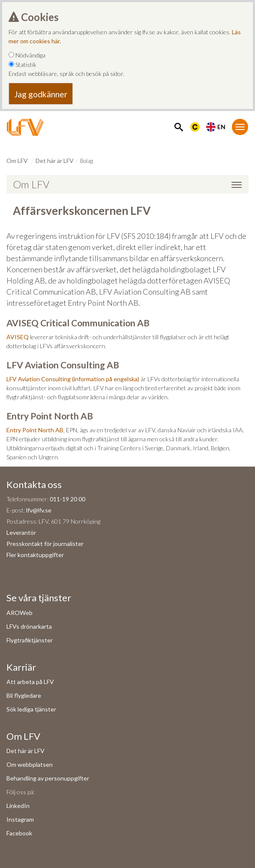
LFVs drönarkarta (29, 626)
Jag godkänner (41, 94)
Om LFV (17, 161)
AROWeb (19, 613)
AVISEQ (18, 337)
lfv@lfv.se (39, 510)
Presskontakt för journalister (45, 544)
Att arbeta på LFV (30, 682)
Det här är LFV (55, 161)
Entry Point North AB (35, 430)
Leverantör (21, 532)
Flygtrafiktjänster (30, 640)
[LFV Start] (25, 127)
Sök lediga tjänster (31, 709)
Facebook (19, 833)
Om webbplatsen (30, 764)
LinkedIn (18, 806)
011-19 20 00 (67, 499)
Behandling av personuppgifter (48, 778)
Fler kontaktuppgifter (35, 555)
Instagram (20, 819)
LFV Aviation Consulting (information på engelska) (73, 379)
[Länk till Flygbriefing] (195, 126)
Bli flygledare (24, 695)
